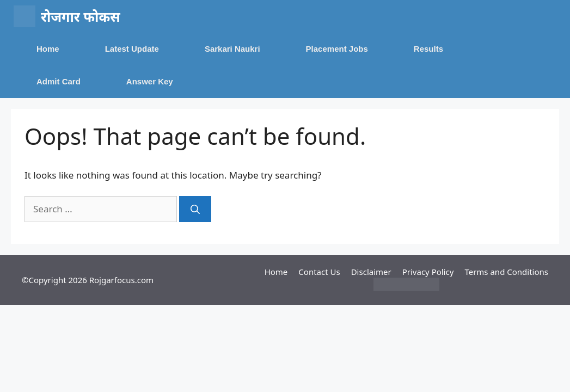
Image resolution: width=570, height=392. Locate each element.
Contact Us (319, 272)
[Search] (195, 209)
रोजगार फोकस (81, 16)
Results (428, 49)
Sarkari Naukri (232, 49)
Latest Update (132, 49)
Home (48, 49)
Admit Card (59, 81)
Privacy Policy (428, 272)
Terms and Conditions (506, 272)
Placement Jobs (337, 49)
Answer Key (150, 81)
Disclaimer (371, 272)
